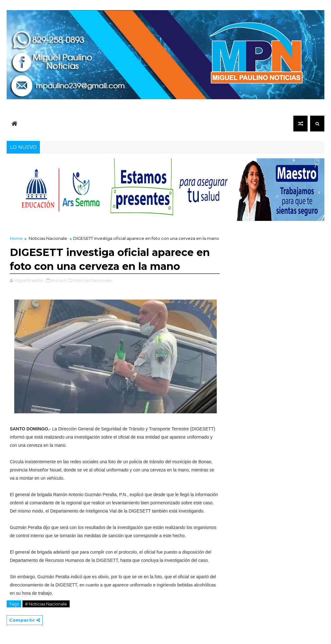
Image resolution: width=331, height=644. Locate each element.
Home (16, 238)
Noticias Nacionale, (93, 280)
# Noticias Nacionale (46, 604)
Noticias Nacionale (48, 238)
